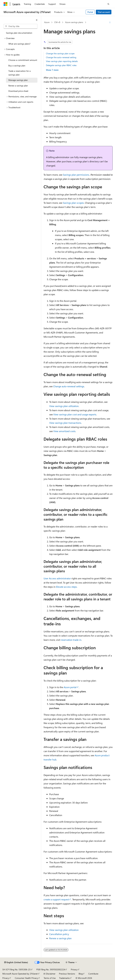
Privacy (74, 969)
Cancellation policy (59, 934)
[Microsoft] (6, 4)
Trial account (104, 12)
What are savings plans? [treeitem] (19, 44)
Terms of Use (50, 978)
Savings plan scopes (73, 203)
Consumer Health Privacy (26, 978)
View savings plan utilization (64, 406)
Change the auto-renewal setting (61, 57)
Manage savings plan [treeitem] (18, 80)
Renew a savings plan (60, 938)
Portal (90, 12)
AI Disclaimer (49, 974)
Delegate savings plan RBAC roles (61, 65)
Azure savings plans (74, 22)
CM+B (57, 22)
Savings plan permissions (76, 175)
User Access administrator (57, 578)
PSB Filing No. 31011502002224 (51, 969)
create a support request (56, 899)
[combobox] (21, 26)
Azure (47, 22)
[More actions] (110, 22)
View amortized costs (64, 431)
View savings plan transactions (65, 423)
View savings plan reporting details (62, 61)
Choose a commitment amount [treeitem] (23, 60)
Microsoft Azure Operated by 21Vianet (20, 974)
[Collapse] (37, 20)
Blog (81, 974)
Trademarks (64, 978)
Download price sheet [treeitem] (18, 91)
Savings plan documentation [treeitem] (19, 33)
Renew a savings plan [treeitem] (18, 86)
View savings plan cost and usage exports (75, 414)
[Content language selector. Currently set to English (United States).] (16, 962)
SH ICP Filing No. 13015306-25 (16, 969)
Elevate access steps (66, 587)
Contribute (93, 974)
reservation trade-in (71, 640)
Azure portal (70, 687)
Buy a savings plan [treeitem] (17, 66)
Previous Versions (67, 974)
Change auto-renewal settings (69, 386)
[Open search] (108, 4)
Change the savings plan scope (60, 53)
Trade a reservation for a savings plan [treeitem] (19, 73)
